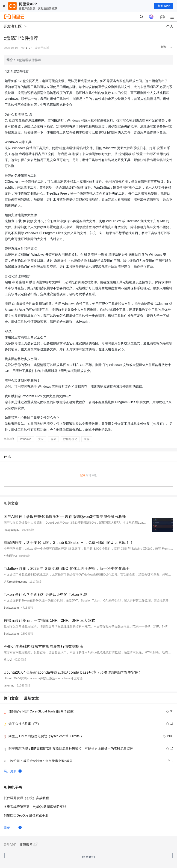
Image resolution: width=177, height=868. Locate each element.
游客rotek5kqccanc (15, 582)
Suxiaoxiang (11, 608)
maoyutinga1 (12, 530)
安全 (41, 439)
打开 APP (164, 6)
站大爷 (8, 660)
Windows (26, 439)
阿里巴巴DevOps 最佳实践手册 (26, 815)
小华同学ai (10, 556)
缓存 (87, 439)
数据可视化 (70, 439)
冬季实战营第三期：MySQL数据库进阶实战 (35, 807)
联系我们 (88, 857)
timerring (9, 686)
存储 (53, 439)
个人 (170, 26)
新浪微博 (29, 845)
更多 (7, 827)
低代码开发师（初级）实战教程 (26, 798)
